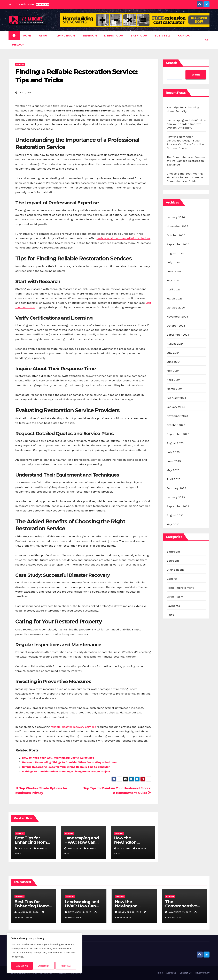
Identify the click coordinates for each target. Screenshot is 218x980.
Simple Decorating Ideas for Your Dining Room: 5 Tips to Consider (66, 767)
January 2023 (176, 497)
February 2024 (176, 398)
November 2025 (177, 226)
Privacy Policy (202, 973)
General (20, 64)
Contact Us (186, 973)
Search (172, 63)
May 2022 (173, 524)
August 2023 (175, 443)
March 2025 (175, 299)
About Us (171, 973)
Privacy (18, 45)
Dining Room (114, 36)
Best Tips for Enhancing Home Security (32, 842)
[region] (44, 953)
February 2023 (176, 488)
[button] (207, 40)
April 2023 (174, 479)
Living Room (66, 36)
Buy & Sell (163, 36)
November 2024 (177, 317)
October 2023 (176, 425)
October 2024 (176, 326)
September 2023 (178, 434)
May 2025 (173, 280)
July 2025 (173, 262)
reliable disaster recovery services (73, 727)
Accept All (67, 966)
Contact (185, 36)
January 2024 (176, 407)
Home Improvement (180, 588)
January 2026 (176, 217)
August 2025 (175, 253)
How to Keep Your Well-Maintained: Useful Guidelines (58, 758)
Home (27, 36)
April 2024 (174, 380)
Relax (170, 615)
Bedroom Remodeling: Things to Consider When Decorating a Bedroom (69, 762)
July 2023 (173, 452)
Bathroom (139, 36)
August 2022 (175, 515)
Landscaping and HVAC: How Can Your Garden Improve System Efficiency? (186, 124)
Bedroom (90, 36)
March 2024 (175, 389)
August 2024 (175, 344)
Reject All (45, 966)
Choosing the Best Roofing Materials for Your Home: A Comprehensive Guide (185, 177)
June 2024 (174, 362)
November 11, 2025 (130, 912)
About (44, 36)
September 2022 (178, 506)
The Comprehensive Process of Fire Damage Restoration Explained (186, 161)
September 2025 (178, 244)
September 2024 (178, 335)
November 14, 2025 (80, 912)
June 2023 (174, 461)
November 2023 (177, 416)
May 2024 (173, 371)
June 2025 (174, 271)
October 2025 (176, 235)
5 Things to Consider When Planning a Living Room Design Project (66, 771)
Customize (22, 966)
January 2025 (176, 308)
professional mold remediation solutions (123, 238)
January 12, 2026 (29, 912)
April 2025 (174, 289)
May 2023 (173, 470)
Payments (173, 606)
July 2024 (173, 353)
